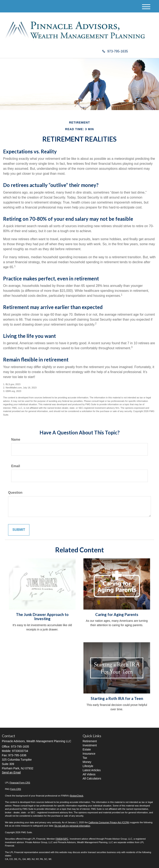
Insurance (89, 754)
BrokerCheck (77, 796)
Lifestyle (88, 766)
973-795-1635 (115, 51)
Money (87, 762)
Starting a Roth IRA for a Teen (117, 698)
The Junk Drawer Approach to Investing (42, 617)
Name (16, 439)
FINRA (59, 839)
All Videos (89, 774)
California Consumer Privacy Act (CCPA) (109, 822)
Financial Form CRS (20, 783)
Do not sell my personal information (72, 826)
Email (16, 466)
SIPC (66, 839)
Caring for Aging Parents (117, 615)
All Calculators (92, 778)
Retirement (90, 741)
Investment (90, 745)
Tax (85, 758)
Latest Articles (92, 770)
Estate (87, 749)
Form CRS (16, 789)
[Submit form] (19, 530)
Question (15, 493)
